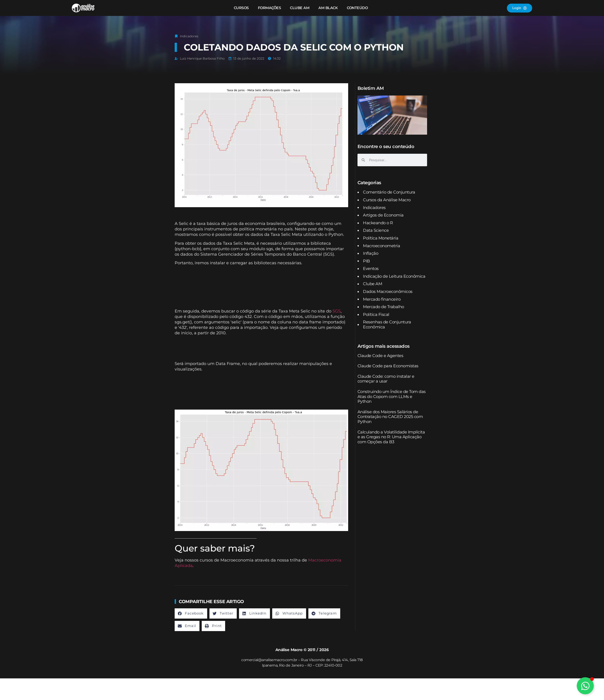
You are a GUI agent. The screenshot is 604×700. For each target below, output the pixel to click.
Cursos (241, 8)
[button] (191, 613)
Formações (269, 8)
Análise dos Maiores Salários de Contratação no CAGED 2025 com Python (390, 417)
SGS (337, 311)
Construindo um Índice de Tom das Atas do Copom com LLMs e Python (392, 397)
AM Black (328, 8)
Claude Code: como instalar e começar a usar (386, 379)
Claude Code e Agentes (380, 356)
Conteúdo (357, 8)
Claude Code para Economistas (388, 366)
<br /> (261, 286)
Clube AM (300, 8)
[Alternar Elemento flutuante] (585, 686)
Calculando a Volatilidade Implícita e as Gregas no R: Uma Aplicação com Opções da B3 (391, 437)
